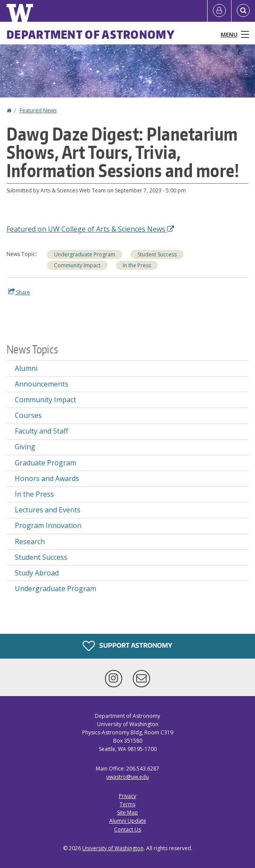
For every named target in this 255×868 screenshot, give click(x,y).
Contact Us (127, 829)
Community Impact (77, 265)
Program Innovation (48, 525)
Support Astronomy (127, 646)
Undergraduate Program (85, 254)
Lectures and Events (48, 510)
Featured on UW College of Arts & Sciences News (90, 229)
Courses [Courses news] (28, 415)
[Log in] (219, 11)
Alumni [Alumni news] (26, 368)
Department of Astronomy (91, 34)
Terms (127, 804)
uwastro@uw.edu (127, 777)
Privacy (127, 796)
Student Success (157, 254)
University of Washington (113, 848)
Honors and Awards (47, 478)
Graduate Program (45, 463)
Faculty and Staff (42, 431)
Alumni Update (128, 821)
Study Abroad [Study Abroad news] (37, 573)
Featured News (38, 110)
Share (19, 292)
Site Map (127, 812)
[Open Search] (243, 11)
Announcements (42, 384)
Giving (25, 447)
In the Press (137, 265)
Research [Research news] (30, 542)
